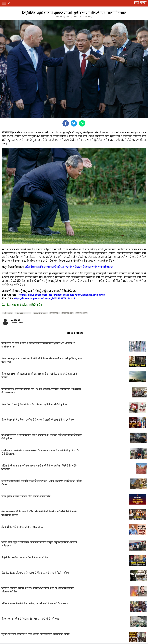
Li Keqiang (8, 313)
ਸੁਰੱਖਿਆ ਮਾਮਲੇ (82, 313)
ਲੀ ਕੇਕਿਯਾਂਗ (54, 313)
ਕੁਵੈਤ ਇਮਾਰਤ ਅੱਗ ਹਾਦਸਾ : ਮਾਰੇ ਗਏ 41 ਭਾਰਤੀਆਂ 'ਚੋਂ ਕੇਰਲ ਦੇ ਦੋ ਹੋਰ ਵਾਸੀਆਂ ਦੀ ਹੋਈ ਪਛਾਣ (69, 267)
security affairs (40, 313)
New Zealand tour (23, 313)
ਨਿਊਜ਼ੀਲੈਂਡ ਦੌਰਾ (67, 313)
